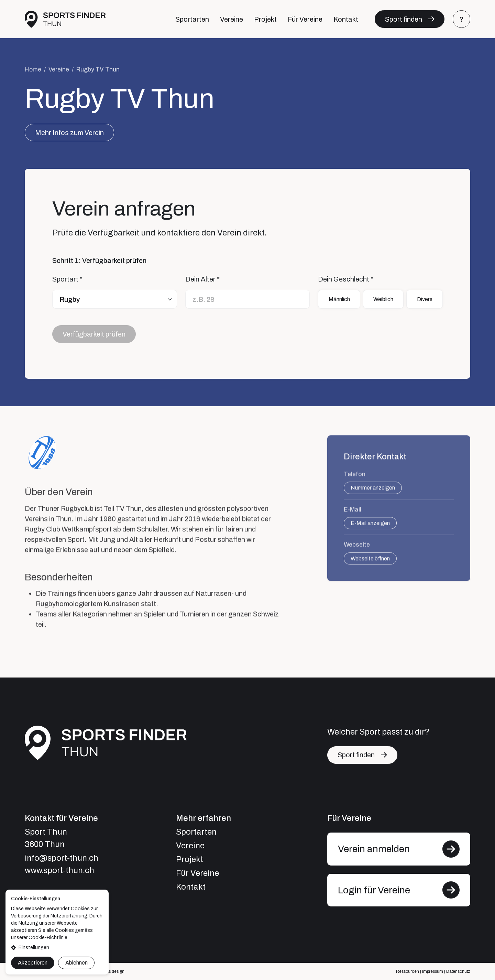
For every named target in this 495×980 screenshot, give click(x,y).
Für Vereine (305, 19)
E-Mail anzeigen (370, 528)
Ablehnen (76, 963)
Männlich (339, 299)
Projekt (265, 19)
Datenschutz (458, 971)
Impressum (433, 971)
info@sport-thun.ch (62, 858)
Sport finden (404, 19)
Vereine (232, 19)
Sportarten (192, 19)
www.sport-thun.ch (59, 870)
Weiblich (383, 299)
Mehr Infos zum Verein (69, 133)
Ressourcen (408, 971)
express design (110, 971)
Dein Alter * (202, 279)
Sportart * (67, 279)
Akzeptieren (33, 963)
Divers (425, 299)
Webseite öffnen (370, 564)
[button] (57, 948)
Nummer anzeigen (373, 493)
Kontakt (346, 19)
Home (33, 70)
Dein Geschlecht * (346, 279)
